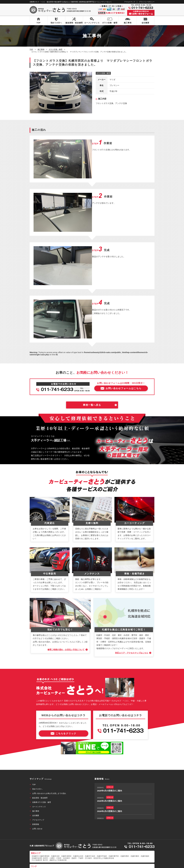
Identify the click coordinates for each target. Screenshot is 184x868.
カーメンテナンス (92, 23)
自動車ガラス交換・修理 (42, 789)
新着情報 (36, 811)
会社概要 (145, 23)
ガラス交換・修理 (110, 23)
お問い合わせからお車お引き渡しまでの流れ (49, 781)
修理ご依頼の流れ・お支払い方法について (66, 637)
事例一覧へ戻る (92, 392)
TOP (39, 23)
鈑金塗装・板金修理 (74, 23)
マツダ (112, 80)
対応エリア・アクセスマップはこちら (132, 640)
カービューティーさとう (88, 865)
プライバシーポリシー (147, 2)
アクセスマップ (130, 2)
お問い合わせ (37, 816)
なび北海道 (35, 856)
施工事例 (128, 23)
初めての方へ (56, 23)
